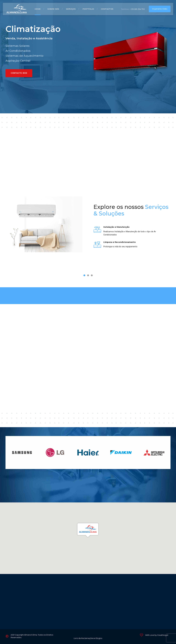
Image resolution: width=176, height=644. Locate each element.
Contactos (107, 9)
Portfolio (88, 9)
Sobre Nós (53, 9)
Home (38, 9)
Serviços (71, 9)
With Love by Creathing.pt (157, 635)
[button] (88, 530)
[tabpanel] (88, 229)
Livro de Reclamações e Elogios (88, 638)
